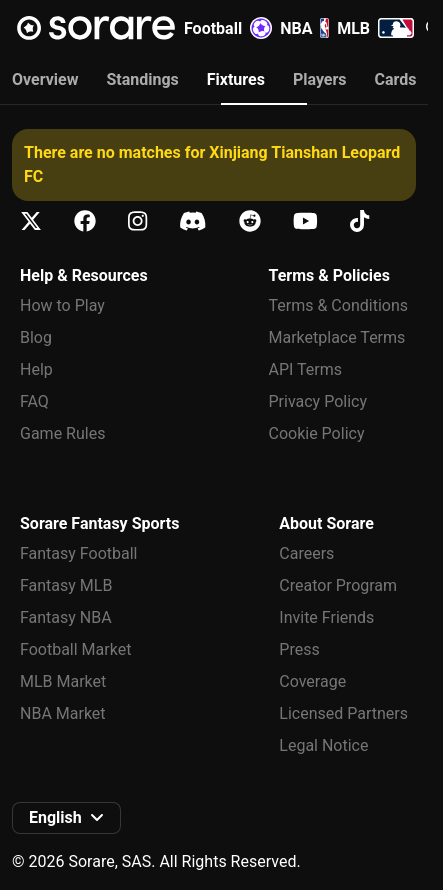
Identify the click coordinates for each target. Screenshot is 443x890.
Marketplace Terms (337, 337)
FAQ (34, 401)
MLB (375, 28)
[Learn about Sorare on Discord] (193, 221)
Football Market (75, 649)
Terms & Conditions (339, 305)
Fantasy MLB (66, 585)
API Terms (306, 369)
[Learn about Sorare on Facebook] (85, 221)
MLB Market (63, 681)
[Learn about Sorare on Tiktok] (359, 221)
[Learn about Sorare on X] (31, 221)
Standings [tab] (142, 79)
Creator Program (338, 585)
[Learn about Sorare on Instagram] (137, 221)
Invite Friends (326, 617)
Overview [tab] (45, 79)
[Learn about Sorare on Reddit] (250, 221)
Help (36, 369)
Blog (36, 337)
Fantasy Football (78, 553)
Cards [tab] (396, 79)
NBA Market (63, 713)
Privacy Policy (318, 401)
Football (228, 28)
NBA (304, 28)
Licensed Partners (343, 713)
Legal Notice (323, 745)
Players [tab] (320, 79)
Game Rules (62, 433)
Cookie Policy (317, 433)
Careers (306, 553)
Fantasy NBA (66, 617)
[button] (66, 818)
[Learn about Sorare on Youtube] (305, 221)
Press (299, 649)
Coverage (312, 681)
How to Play (62, 305)
